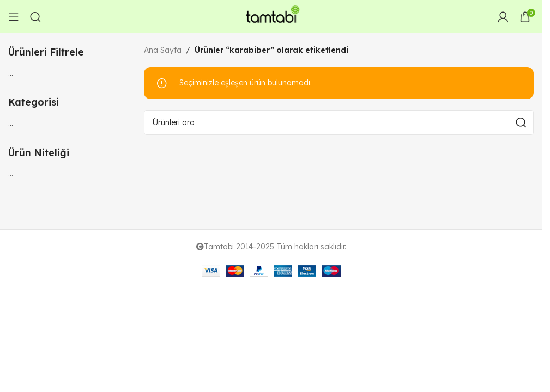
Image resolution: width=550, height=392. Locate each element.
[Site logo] (271, 16)
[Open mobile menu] (14, 17)
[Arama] (35, 17)
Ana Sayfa (163, 50)
